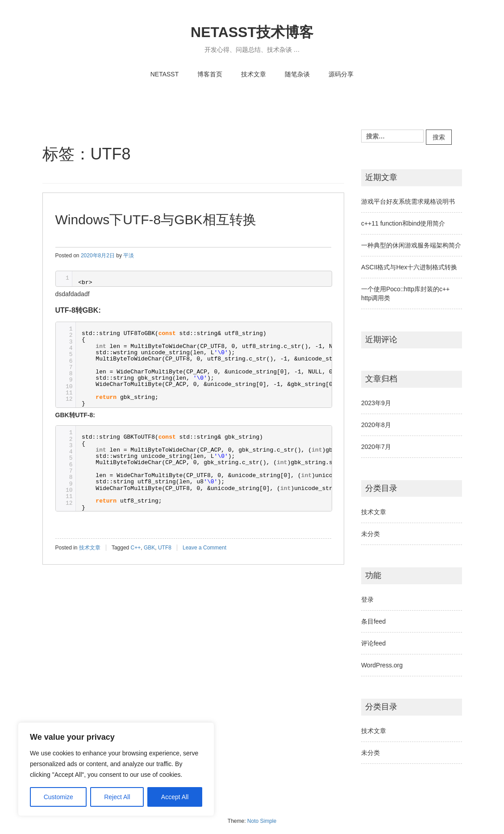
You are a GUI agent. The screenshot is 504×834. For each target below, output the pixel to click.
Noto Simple (262, 821)
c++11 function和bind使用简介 (403, 223)
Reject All (117, 797)
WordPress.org (382, 665)
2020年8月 (376, 425)
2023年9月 (376, 403)
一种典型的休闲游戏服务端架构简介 (411, 245)
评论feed (373, 643)
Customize (58, 797)
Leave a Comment (204, 548)
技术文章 (254, 74)
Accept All (175, 797)
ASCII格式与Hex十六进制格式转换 (409, 267)
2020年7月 (376, 447)
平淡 (129, 256)
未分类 (371, 534)
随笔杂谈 (297, 74)
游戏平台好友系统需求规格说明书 (408, 201)
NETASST (165, 74)
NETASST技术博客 (252, 32)
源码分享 (341, 74)
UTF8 (165, 548)
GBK (149, 548)
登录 (367, 599)
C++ (136, 548)
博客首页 (210, 74)
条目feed (373, 621)
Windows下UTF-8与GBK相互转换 (156, 220)
